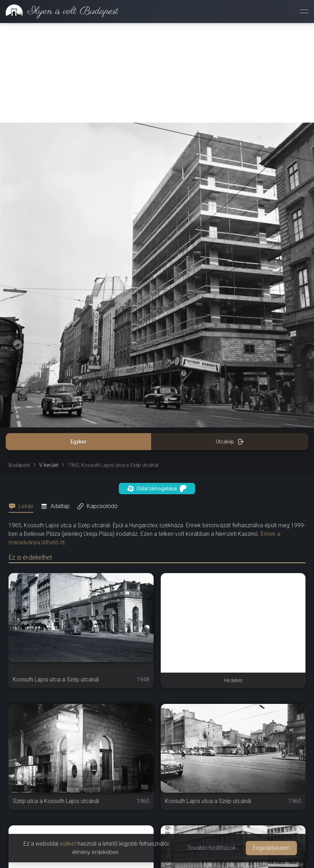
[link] (59, 11)
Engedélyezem (271, 848)
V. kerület (49, 366)
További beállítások (212, 848)
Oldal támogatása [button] (157, 389)
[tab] (23, 407)
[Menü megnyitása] (304, 11)
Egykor (79, 342)
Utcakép (230, 342)
